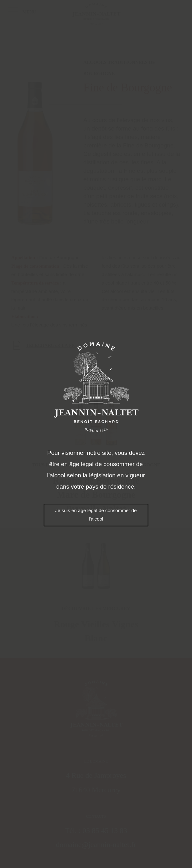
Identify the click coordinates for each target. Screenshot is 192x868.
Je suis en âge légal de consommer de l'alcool (96, 515)
